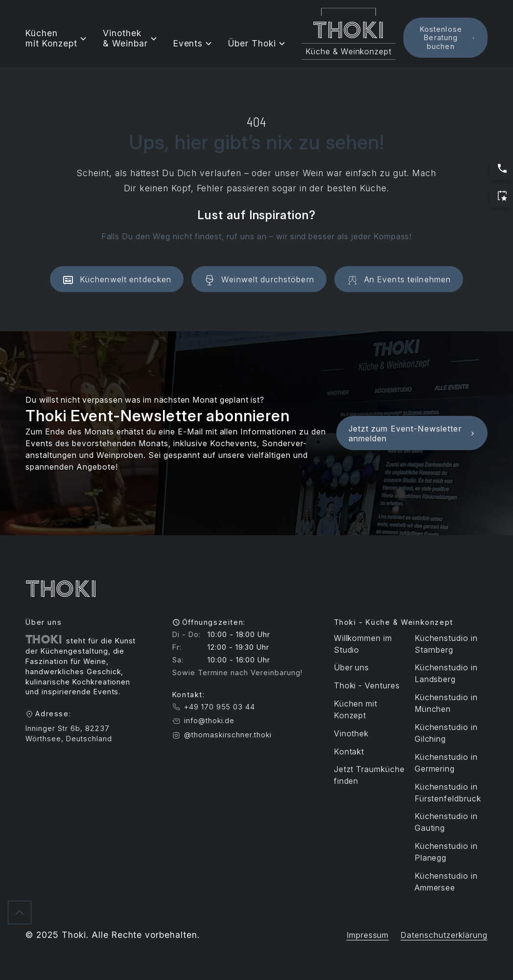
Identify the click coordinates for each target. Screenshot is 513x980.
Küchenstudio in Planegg (446, 852)
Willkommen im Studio (363, 644)
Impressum (368, 935)
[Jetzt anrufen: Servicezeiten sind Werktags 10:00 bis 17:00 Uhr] (501, 168)
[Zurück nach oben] (20, 912)
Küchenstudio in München (446, 703)
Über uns (352, 667)
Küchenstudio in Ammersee (446, 882)
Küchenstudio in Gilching (446, 733)
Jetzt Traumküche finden (369, 775)
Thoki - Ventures (367, 685)
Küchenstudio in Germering (446, 763)
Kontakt (349, 752)
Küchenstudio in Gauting (446, 822)
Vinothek (351, 733)
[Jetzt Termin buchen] (501, 196)
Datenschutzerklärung (444, 935)
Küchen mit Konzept (356, 709)
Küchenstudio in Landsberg (446, 673)
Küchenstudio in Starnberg (446, 644)
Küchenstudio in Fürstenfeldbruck (448, 793)
